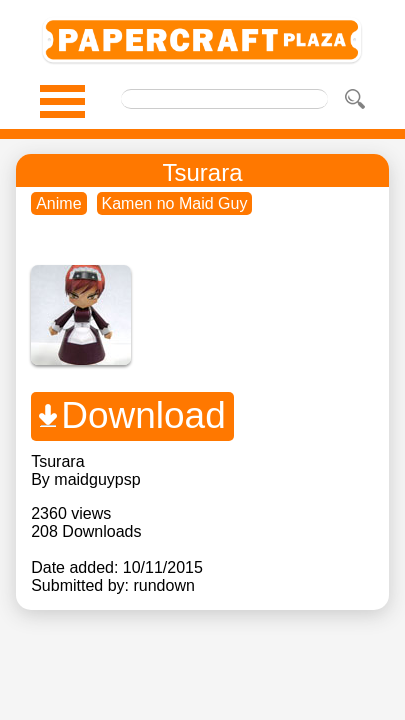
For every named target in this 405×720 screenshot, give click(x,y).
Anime (58, 203)
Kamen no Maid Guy (175, 203)
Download (143, 415)
